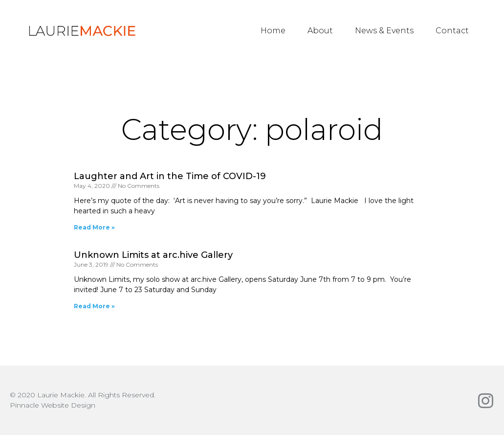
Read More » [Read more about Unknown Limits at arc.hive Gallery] (94, 306)
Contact (452, 31)
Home (273, 31)
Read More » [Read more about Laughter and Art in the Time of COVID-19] (94, 227)
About (320, 31)
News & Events (384, 31)
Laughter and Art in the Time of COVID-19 (170, 176)
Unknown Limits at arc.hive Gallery (153, 255)
